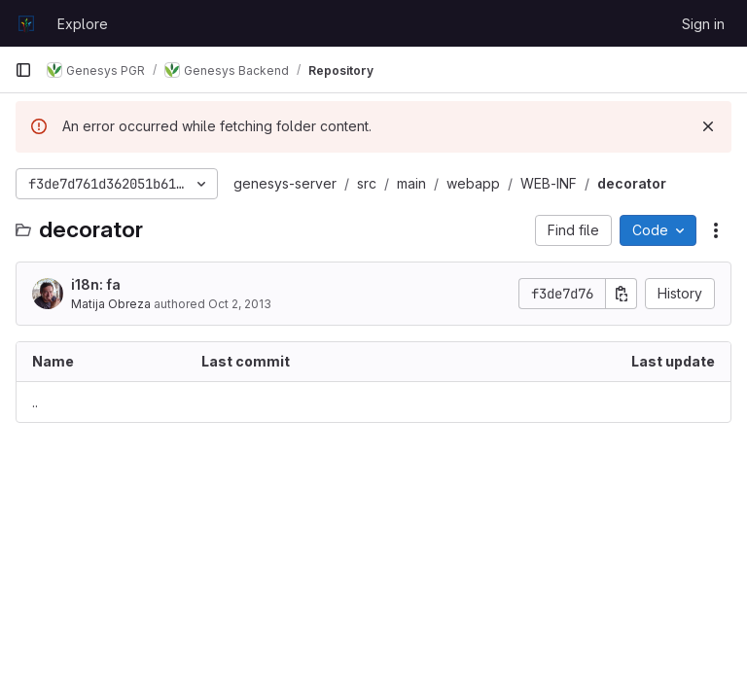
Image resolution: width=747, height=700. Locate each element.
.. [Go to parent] (35, 402)
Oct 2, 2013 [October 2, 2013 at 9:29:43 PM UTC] (240, 304)
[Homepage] (26, 23)
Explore (83, 24)
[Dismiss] (708, 126)
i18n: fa (96, 284)
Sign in (703, 24)
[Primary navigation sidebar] (23, 70)
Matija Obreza (111, 304)
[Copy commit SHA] (622, 294)
